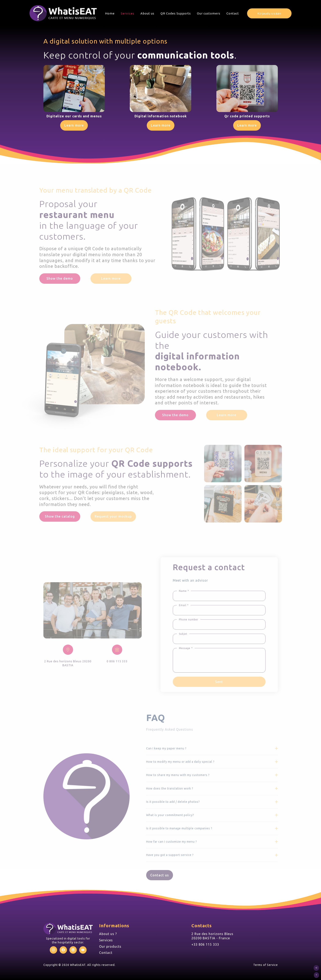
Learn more (74, 125)
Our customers (209, 13)
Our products (110, 946)
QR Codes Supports (176, 13)
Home (110, 13)
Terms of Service (266, 965)
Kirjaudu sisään (269, 13)
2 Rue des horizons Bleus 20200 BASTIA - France (212, 936)
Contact (233, 13)
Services (128, 13)
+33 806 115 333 (205, 944)
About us (147, 13)
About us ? (108, 934)
